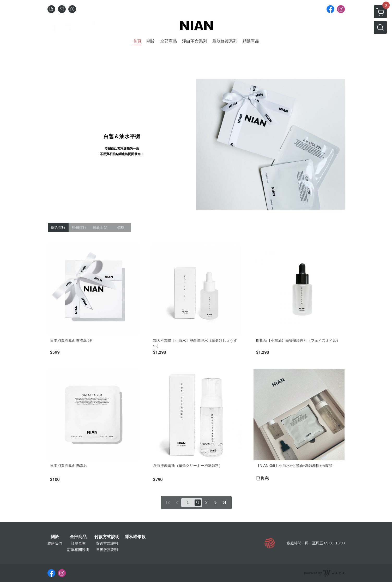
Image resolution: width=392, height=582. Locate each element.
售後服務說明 (107, 550)
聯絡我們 (55, 543)
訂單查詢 (78, 543)
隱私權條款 (135, 537)
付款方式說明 (107, 537)
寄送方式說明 (107, 543)
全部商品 (78, 537)
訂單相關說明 (78, 550)
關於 (55, 537)
